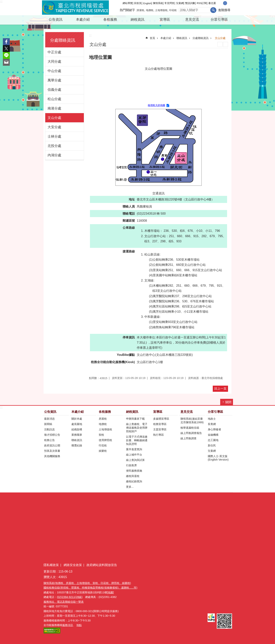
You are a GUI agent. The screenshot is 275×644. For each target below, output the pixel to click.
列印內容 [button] (220, 44)
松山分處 (54, 99)
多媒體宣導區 (161, 419)
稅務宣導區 (160, 424)
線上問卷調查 (188, 438)
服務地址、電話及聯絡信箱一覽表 (64, 602)
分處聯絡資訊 (63, 40)
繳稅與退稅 (133, 476)
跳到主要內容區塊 (2, 2)
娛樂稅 (103, 451)
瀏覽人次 (50, 577)
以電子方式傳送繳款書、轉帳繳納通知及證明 (137, 440)
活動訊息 (49, 429)
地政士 (212, 419)
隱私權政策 (51, 565)
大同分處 (54, 62)
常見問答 (169, 3)
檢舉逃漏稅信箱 (190, 428)
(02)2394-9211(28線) (70, 597)
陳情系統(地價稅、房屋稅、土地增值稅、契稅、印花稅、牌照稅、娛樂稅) (87, 583)
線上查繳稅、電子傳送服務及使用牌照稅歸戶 (137, 428)
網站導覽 (128, 3)
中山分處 (54, 71)
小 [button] (221, 3)
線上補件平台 (134, 455)
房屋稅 (140, 10)
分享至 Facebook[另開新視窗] (6, 42)
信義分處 (54, 90)
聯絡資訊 (182, 38)
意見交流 (192, 19)
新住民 (212, 445)
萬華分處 (54, 80)
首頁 (152, 38)
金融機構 (213, 435)
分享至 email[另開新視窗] (6, 62)
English (147, 3)
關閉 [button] (228, 402)
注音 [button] (226, 44)
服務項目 (68, 625)
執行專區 (159, 435)
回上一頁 (220, 389)
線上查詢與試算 (135, 460)
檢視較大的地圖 (157, 105)
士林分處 (54, 136)
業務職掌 (77, 435)
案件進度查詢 (134, 449)
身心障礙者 (214, 429)
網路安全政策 (73, 565)
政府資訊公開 (52, 445)
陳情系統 (158, 3)
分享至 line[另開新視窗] (6, 55)
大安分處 (54, 127)
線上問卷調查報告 (191, 433)
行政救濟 (131, 465)
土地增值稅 (161, 10)
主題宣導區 (160, 429)
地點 (79, 625)
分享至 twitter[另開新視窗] (6, 49)
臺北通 (212, 3)
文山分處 (54, 118)
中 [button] (225, 3)
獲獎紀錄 (77, 445)
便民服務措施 (134, 471)
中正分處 (54, 52)
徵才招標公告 (52, 435)
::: (1, 2)
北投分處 (54, 146)
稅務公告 (49, 440)
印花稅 (173, 10)
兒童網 (180, 3)
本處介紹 (83, 19)
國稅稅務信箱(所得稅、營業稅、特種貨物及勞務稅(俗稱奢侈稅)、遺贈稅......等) (90, 588)
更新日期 (50, 571)
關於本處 (77, 419)
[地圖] (110, 592)
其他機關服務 (52, 456)
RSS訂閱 (202, 3)
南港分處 (54, 108)
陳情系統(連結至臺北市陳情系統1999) (192, 421)
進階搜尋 (224, 10)
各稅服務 (110, 19)
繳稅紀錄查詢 (134, 481)
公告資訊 (56, 19)
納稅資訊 (137, 19)
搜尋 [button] (213, 10)
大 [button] (229, 3)
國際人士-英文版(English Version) (218, 458)
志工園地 (213, 440)
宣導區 (165, 19)
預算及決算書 (52, 451)
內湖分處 (54, 155)
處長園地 (77, 424)
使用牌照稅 (105, 440)
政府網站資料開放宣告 (102, 565)
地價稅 (150, 10)
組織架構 (77, 429)
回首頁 (138, 3)
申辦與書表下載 (135, 419)
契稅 (101, 435)
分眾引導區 (219, 19)
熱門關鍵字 (127, 10)
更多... (130, 487)
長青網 (212, 424)
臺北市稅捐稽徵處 (75, 8)
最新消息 (49, 419)
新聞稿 (48, 424)
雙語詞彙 (190, 3)
